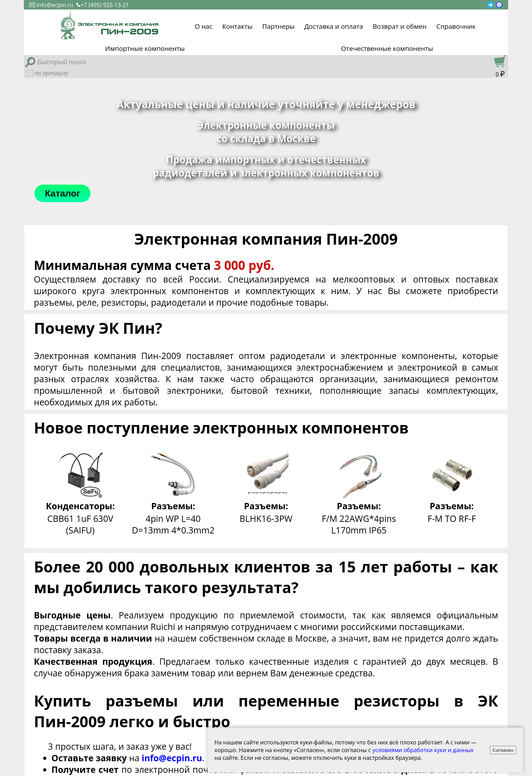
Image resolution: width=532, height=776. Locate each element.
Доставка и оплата (334, 25)
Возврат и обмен (400, 25)
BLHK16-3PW (266, 519)
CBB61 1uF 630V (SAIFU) (80, 524)
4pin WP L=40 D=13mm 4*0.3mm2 (173, 524)
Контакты (237, 25)
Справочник (456, 25)
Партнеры (278, 25)
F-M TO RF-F (452, 519)
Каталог (63, 193)
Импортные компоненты (145, 48)
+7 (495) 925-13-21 (103, 5)
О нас (204, 25)
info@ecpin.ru (51, 5)
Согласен (503, 750)
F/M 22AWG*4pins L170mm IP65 (359, 524)
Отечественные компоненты (387, 48)
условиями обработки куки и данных (423, 750)
